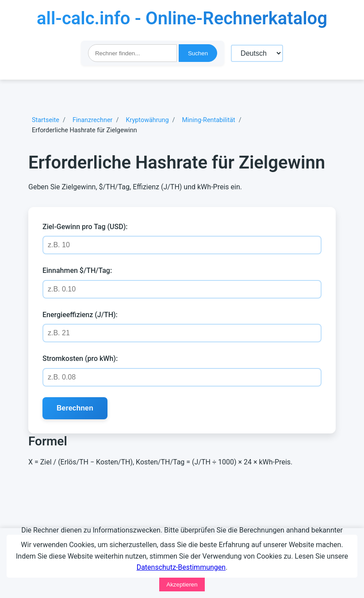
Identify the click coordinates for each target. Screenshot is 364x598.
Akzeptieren (182, 585)
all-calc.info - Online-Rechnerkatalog (182, 18)
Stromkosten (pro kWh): (80, 358)
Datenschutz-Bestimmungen (181, 567)
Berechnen (75, 408)
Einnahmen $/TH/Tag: (77, 270)
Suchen (198, 53)
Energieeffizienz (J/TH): (80, 315)
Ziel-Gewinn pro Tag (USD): (85, 227)
